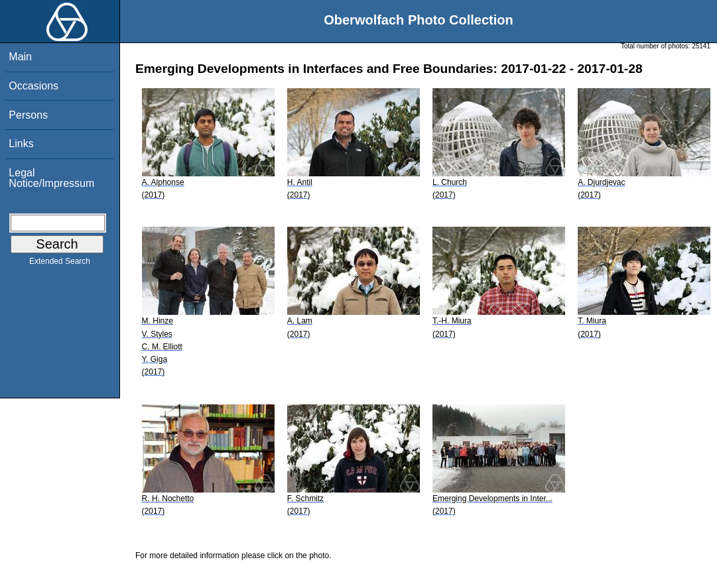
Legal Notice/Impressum (51, 178)
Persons (28, 115)
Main (20, 57)
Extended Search (60, 264)
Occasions (33, 86)
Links (21, 144)
